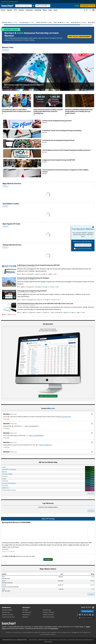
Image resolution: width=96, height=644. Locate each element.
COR (46, 274)
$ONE (4, 589)
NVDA (4, 22)
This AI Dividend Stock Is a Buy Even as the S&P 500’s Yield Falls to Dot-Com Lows (45, 304)
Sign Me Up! (48, 559)
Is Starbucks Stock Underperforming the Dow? (58, 140)
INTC (75, 313)
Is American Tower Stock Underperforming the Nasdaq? (62, 130)
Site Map (25, 610)
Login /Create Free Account (48, 396)
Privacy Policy (63, 640)
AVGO (73, 22)
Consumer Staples (7, 474)
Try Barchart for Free (88, 6)
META (90, 22)
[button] (94, 10)
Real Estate (5, 485)
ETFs (16, 10)
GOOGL (38, 22)
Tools (50, 10)
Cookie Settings (48, 642)
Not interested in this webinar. (84, 249)
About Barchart (33, 640)
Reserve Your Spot (83, 245)
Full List (5, 186)
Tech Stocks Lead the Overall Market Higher (23, 85)
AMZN (5, 315)
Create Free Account (8, 617)
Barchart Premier (7, 610)
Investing (38, 10)
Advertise (25, 617)
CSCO (48, 313)
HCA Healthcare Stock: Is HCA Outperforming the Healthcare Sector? (67, 150)
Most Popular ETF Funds (11, 224)
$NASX (33, 287)
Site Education (27, 612)
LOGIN (77, 6)
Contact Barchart (87, 611)
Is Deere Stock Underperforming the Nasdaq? (33, 278)
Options (10, 10)
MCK (20, 274)
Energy (4, 479)
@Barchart (51, 408)
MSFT (55, 22)
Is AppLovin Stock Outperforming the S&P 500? (59, 160)
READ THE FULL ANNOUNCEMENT (80, 37)
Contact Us (76, 632)
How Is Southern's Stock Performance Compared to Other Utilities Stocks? (65, 171)
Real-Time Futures (48, 617)
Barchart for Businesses (10, 2)
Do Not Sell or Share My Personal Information (80, 640)
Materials (5, 472)
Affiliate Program (43, 640)
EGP (49, 300)
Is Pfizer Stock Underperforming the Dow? (57, 121)
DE (19, 287)
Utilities (4, 467)
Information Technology (9, 469)
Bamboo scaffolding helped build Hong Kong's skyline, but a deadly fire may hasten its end (79, 111)
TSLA (21, 22)
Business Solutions (49, 612)
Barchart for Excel (7, 615)
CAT (48, 287)
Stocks (3, 10)
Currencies (29, 10)
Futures (21, 10)
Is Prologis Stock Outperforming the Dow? (32, 291)
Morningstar (54, 628)
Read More (5, 549)
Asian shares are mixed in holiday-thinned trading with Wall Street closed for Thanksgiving (48, 111)
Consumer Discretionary (9, 483)
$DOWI (34, 300)
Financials (5, 476)
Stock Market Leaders (11, 204)
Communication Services (9, 490)
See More (6, 50)
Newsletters (26, 615)
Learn (55, 10)
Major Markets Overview (12, 184)
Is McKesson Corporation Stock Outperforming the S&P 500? (38, 265)
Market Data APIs (48, 615)
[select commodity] (43, 6)
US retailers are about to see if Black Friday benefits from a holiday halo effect (16, 110)
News (45, 10)
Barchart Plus (6, 612)
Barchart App (47, 610)
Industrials (5, 481)
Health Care (5, 488)
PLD (20, 300)
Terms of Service (54, 640)
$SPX (33, 274)
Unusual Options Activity (12, 245)
